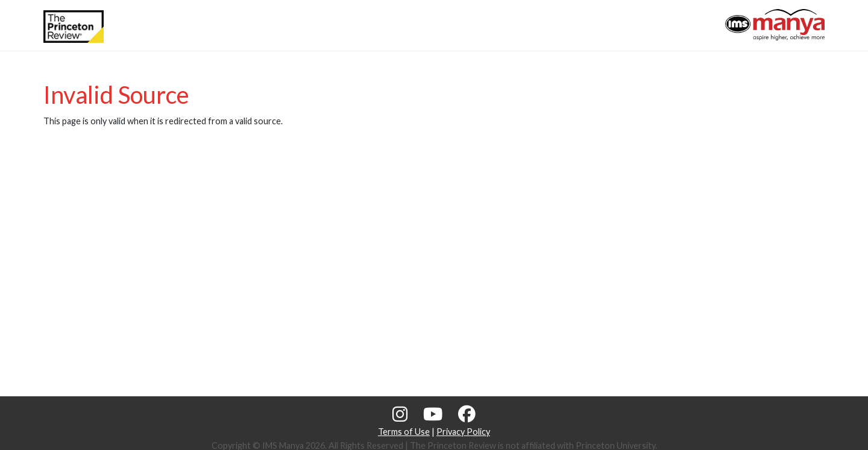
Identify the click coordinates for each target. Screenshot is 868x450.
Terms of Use (404, 432)
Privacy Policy (463, 432)
